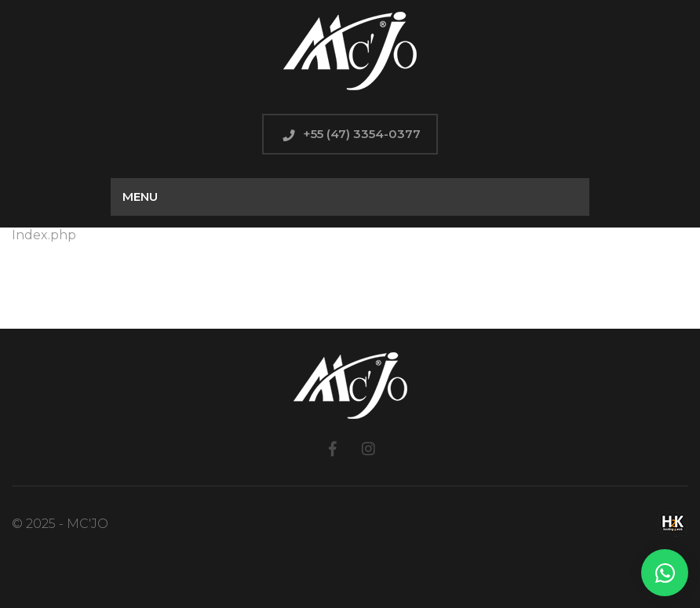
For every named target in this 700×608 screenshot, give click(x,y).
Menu (140, 197)
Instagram (368, 448)
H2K (673, 524)
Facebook (332, 448)
